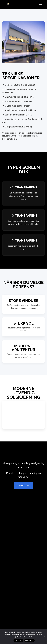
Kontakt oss (23, 485)
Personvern (29, 641)
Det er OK (18, 641)
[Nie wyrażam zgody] (44, 637)
